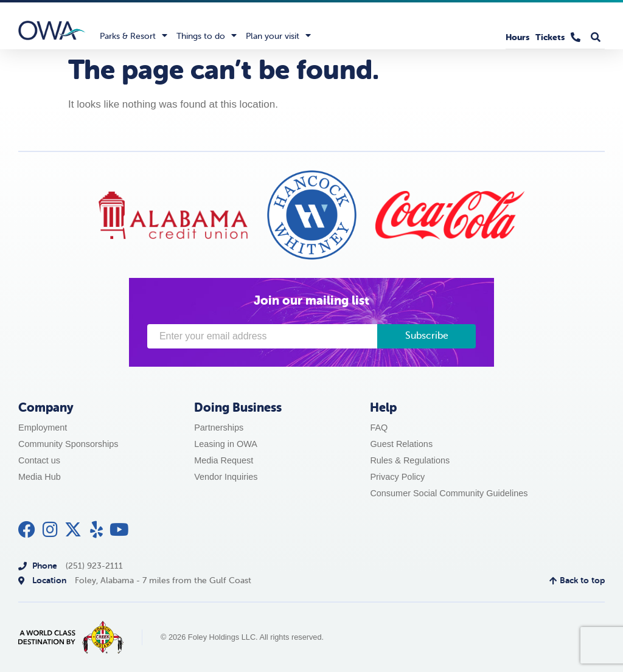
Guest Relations (401, 444)
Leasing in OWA (226, 444)
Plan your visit (278, 35)
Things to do (207, 35)
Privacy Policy (397, 477)
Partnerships (219, 428)
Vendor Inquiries (226, 477)
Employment (43, 428)
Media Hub (40, 477)
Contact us (39, 460)
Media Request (224, 460)
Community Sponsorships (68, 444)
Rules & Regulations (410, 460)
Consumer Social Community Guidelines (449, 493)
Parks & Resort (134, 35)
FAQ (379, 428)
